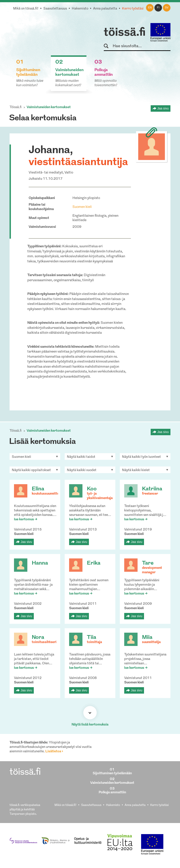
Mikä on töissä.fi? (26, 9)
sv (167, 8)
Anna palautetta (105, 9)
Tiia (92, 638)
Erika (94, 563)
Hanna (40, 563)
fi (158, 8)
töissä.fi (125, 33)
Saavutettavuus (55, 9)
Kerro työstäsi (133, 9)
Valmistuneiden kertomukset (49, 107)
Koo (92, 489)
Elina (38, 489)
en (150, 8)
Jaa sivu (163, 108)
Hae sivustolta (108, 46)
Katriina (152, 489)
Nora (38, 638)
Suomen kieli (82, 207)
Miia (147, 638)
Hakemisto (80, 9)
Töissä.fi (16, 107)
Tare (148, 563)
